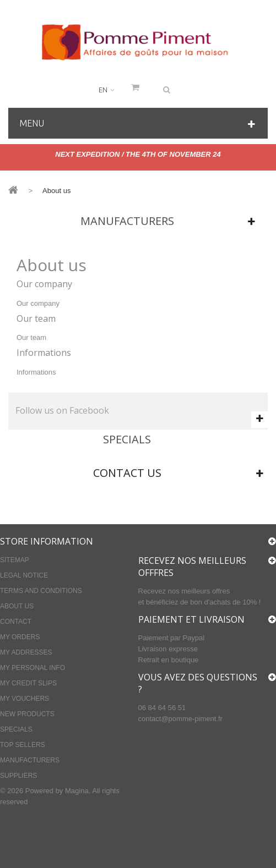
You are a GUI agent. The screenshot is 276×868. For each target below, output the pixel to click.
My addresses (26, 652)
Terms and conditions (41, 591)
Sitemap (15, 560)
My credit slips (28, 683)
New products (27, 714)
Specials (127, 439)
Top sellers (23, 745)
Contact (16, 622)
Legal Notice (24, 575)
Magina (77, 791)
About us (17, 606)
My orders (20, 637)
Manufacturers (127, 221)
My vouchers (25, 699)
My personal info (33, 668)
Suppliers (18, 776)
